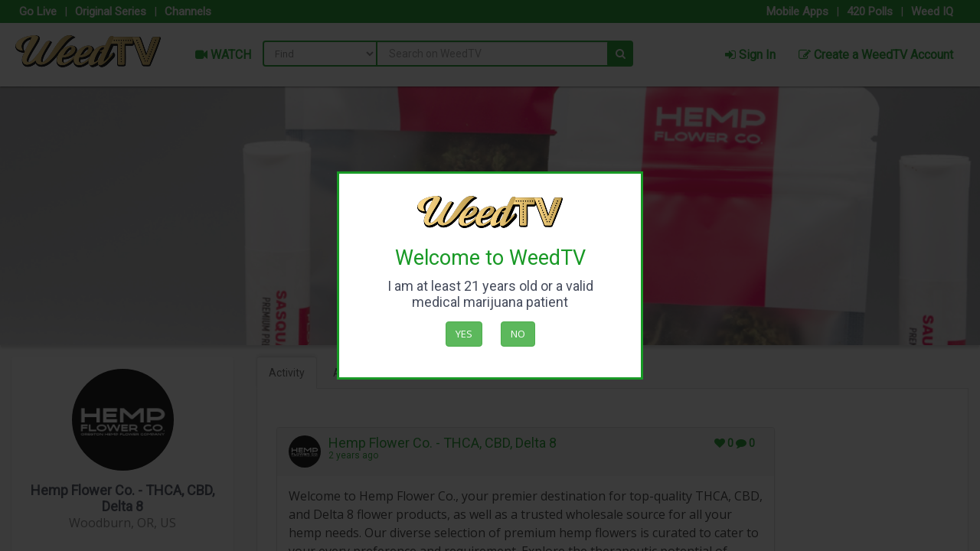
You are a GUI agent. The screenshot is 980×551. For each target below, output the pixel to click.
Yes (464, 334)
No (518, 334)
